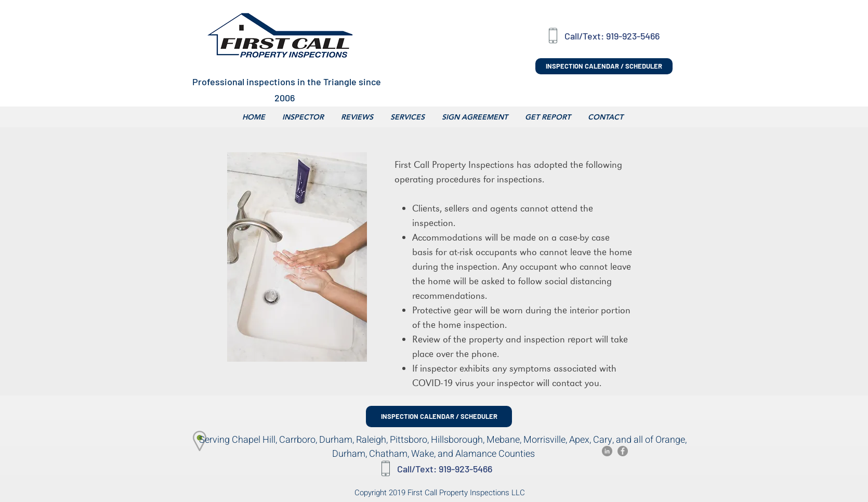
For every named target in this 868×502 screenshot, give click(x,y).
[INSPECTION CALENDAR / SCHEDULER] (604, 66)
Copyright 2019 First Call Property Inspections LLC (440, 493)
